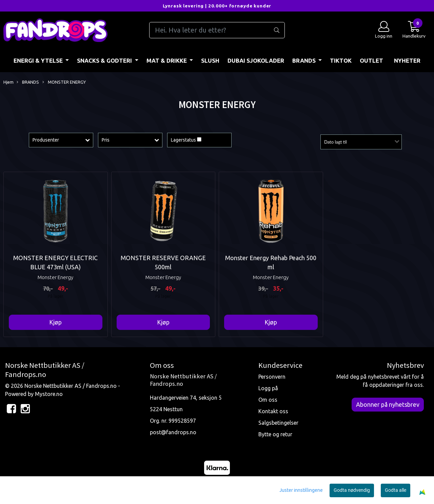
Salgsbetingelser (278, 423)
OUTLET (371, 60)
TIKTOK (341, 60)
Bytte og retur (275, 434)
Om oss (268, 400)
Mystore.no (49, 394)
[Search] (217, 30)
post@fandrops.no (173, 432)
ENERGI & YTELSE (39, 60)
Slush (210, 60)
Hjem (8, 82)
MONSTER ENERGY (64, 82)
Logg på (268, 388)
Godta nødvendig (352, 490)
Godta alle (396, 490)
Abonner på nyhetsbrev (388, 404)
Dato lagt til (336, 142)
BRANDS (305, 60)
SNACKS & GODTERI (105, 60)
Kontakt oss (273, 411)
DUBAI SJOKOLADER (256, 60)
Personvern (272, 377)
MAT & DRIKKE (167, 60)
